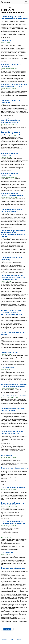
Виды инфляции (7, 536)
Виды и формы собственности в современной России (13, 504)
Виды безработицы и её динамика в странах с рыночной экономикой (14, 385)
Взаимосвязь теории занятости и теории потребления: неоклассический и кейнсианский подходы (13, 233)
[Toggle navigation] (26, 2)
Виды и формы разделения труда (13, 488)
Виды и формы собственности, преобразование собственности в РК (14, 523)
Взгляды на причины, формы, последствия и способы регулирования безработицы (12, 312)
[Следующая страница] (12, 629)
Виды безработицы (8, 368)
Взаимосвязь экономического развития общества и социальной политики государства (13, 278)
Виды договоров (7, 456)
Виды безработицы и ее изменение (14, 396)
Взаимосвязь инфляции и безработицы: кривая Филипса (12, 194)
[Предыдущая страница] (2, 629)
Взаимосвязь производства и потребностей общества (12, 210)
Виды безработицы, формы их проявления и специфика (12, 432)
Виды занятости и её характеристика (14, 468)
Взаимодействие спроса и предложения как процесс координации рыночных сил (11, 121)
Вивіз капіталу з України (10, 352)
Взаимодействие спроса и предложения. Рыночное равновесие (14, 133)
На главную (4, 7)
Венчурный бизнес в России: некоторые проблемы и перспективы (14, 17)
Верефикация (6, 41)
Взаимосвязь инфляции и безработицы (10, 154)
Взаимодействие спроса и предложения (10, 101)
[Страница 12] (7, 629)
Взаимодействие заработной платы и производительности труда (14, 85)
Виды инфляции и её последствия (13, 568)
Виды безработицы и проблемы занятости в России (13, 409)
